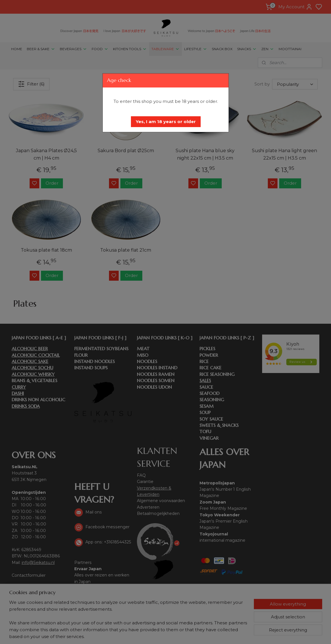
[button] (166, 122)
